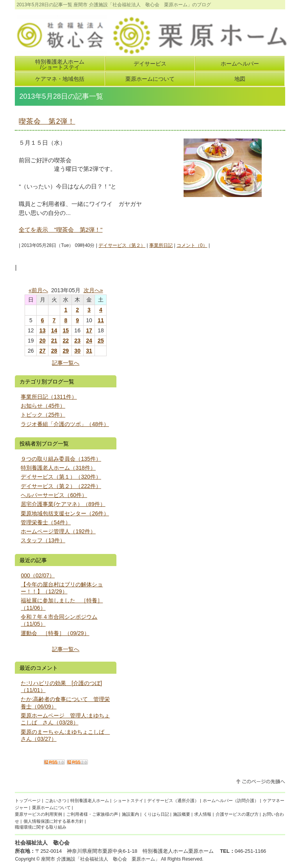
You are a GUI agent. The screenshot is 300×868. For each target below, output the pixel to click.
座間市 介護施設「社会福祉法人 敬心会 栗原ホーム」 (100, 859)
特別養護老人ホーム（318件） (58, 468)
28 (54, 351)
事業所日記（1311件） (49, 397)
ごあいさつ (56, 801)
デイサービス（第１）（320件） (61, 477)
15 (66, 330)
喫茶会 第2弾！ (47, 121)
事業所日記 (161, 245)
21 (54, 341)
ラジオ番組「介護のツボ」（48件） (65, 424)
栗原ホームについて (51, 808)
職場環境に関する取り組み (41, 827)
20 (43, 341)
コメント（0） (192, 245)
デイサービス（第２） (122, 245)
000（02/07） (38, 575)
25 (101, 341)
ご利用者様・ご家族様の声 (92, 814)
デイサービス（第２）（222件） (61, 486)
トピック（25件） (43, 415)
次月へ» (93, 290)
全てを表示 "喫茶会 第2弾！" (61, 230)
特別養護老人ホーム (90, 801)
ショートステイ (128, 801)
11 (101, 320)
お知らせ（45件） (43, 406)
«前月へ (38, 290)
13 (43, 330)
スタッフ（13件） (43, 540)
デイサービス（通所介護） (173, 801)
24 (89, 341)
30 (77, 351)
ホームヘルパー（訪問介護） (231, 801)
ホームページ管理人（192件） (58, 531)
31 (89, 351)
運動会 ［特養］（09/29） (55, 633)
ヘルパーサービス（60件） (54, 495)
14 (54, 330)
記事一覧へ (66, 363)
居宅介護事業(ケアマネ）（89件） (63, 504)
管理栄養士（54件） (46, 522)
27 (43, 351)
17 (89, 330)
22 (66, 341)
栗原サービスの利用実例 (38, 814)
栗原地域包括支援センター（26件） (65, 513)
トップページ (28, 801)
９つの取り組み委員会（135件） (61, 459)
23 (77, 341)
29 (66, 351)
